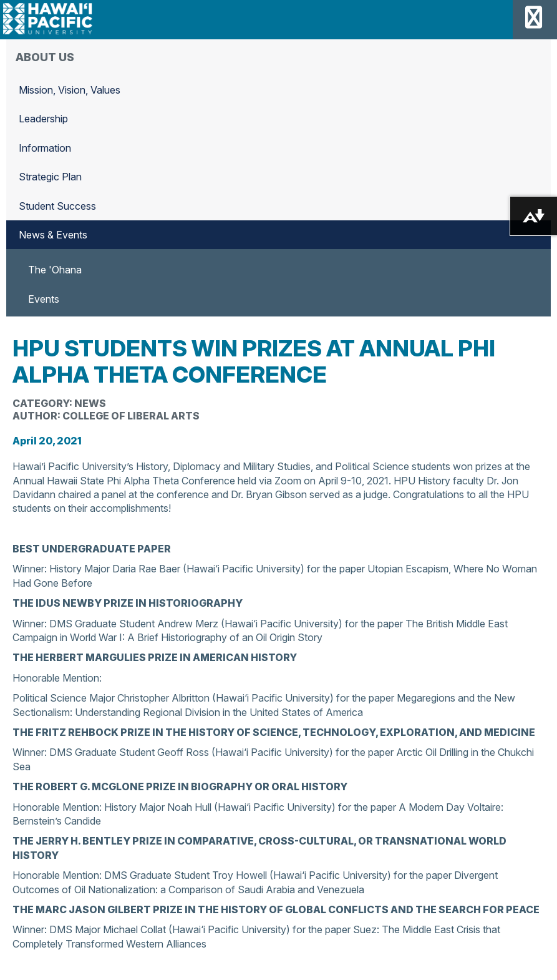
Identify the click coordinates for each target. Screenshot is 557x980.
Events (44, 299)
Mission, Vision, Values (70, 90)
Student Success (57, 206)
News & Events (53, 235)
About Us (45, 57)
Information (45, 148)
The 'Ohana (55, 270)
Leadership (43, 119)
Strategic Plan (50, 177)
